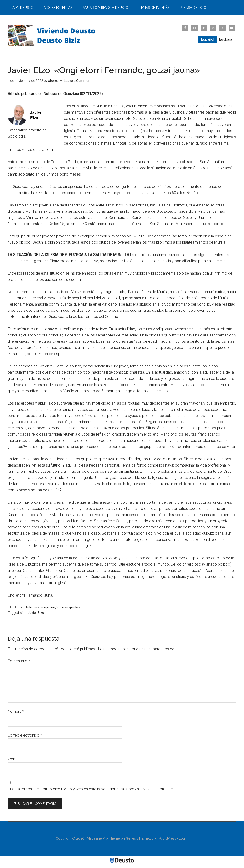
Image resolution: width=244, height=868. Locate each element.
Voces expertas (68, 607)
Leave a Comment (78, 81)
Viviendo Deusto (53, 35)
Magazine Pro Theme (103, 838)
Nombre (16, 711)
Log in (184, 838)
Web (11, 759)
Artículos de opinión (40, 607)
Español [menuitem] (208, 39)
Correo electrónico (25, 735)
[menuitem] (208, 40)
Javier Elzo (36, 613)
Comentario (19, 661)
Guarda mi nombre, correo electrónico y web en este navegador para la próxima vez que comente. (91, 789)
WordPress (168, 838)
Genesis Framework (141, 838)
